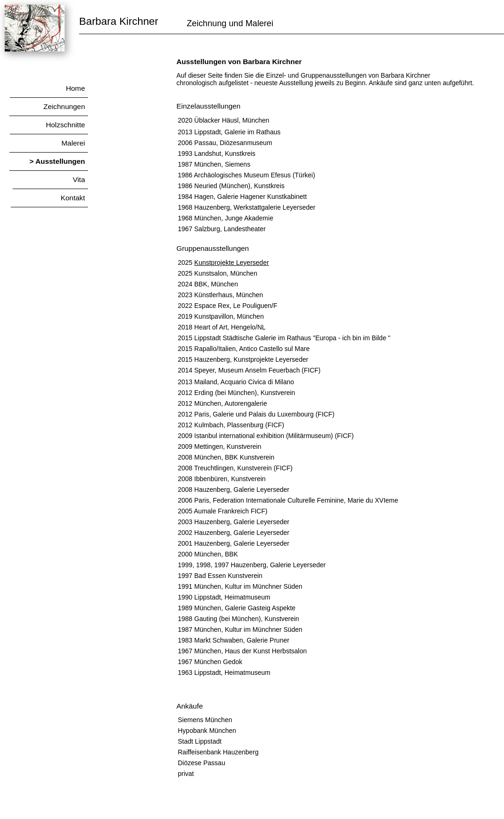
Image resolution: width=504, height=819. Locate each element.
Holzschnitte (48, 125)
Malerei (48, 143)
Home (48, 88)
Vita (50, 179)
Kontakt (49, 198)
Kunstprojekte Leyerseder (232, 263)
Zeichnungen (46, 106)
